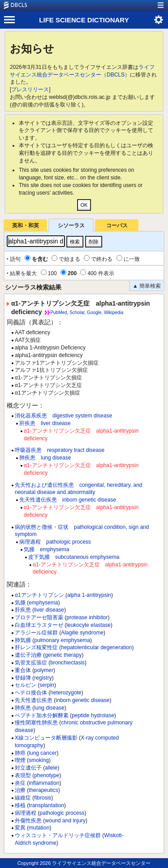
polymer (44, 670)
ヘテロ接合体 (31, 693)
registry (43, 678)
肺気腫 (23, 640)
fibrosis (43, 798)
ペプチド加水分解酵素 (42, 715)
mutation (39, 828)
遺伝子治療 (28, 655)
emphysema (43, 603)
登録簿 (23, 678)
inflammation (44, 783)
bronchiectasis (67, 663)
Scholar (77, 313)
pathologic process (62, 813)
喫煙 (20, 760)
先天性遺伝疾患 (34, 700)
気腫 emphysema (46, 549)
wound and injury (65, 821)
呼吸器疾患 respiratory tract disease (60, 450)
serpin (47, 685)
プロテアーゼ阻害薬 (39, 617)
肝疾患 (23, 610)
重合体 (23, 670)
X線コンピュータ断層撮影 (46, 738)
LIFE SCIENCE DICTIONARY (84, 20)
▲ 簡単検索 (147, 286)
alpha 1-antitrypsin (89, 595)
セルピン (26, 685)
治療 (20, 790)
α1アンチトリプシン (39, 595)
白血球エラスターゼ (39, 625)
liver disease (49, 610)
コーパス (117, 226)
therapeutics (43, 790)
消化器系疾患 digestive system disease (63, 416)
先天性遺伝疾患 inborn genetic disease (68, 500)
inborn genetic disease (82, 700)
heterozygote (66, 693)
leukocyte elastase (88, 625)
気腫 (20, 603)
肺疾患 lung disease (45, 458)
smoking (39, 760)
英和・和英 (26, 226)
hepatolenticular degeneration (96, 647)
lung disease (49, 708)
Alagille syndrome (82, 633)
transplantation (46, 805)
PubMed (58, 313)
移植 (20, 805)
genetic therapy (63, 655)
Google (94, 313)
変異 (20, 828)
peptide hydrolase (93, 715)
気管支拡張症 (31, 663)
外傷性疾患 (28, 821)
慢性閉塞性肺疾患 (36, 723)
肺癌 (20, 753)
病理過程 (26, 813)
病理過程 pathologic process (55, 542)
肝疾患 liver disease (45, 423)
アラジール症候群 (36, 633)
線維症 (23, 798)
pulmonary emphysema (62, 640)
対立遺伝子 (28, 768)
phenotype (47, 775)
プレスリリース (30, 89)
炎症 (20, 783)
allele (51, 768)
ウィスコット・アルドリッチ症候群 (58, 835)
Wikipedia (114, 313)
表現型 (23, 775)
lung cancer (43, 753)
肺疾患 (23, 708)
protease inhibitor (87, 617)
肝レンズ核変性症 (36, 647)
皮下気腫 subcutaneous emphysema (74, 557)
